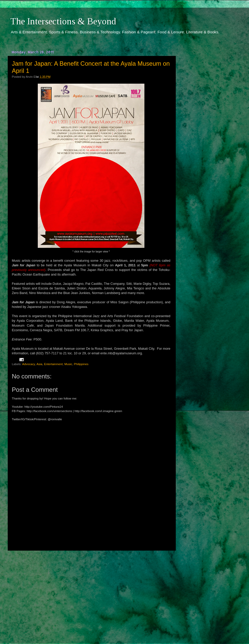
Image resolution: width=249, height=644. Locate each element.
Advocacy (29, 364)
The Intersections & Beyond (63, 21)
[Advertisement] (91, 592)
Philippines (81, 364)
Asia (39, 364)
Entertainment (53, 364)
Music (68, 364)
